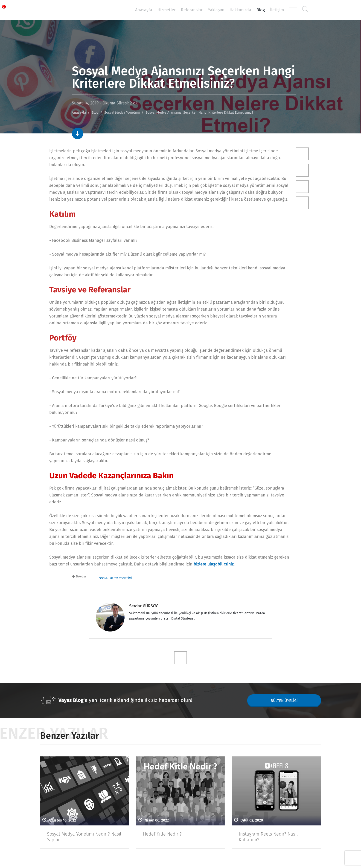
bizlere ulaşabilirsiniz (214, 564)
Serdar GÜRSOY (143, 606)
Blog (261, 10)
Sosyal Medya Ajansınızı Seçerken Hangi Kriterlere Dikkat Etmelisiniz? (199, 112)
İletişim (277, 10)
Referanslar (192, 10)
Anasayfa (144, 10)
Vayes (70, 10)
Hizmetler (167, 10)
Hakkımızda (240, 10)
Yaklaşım (216, 10)
